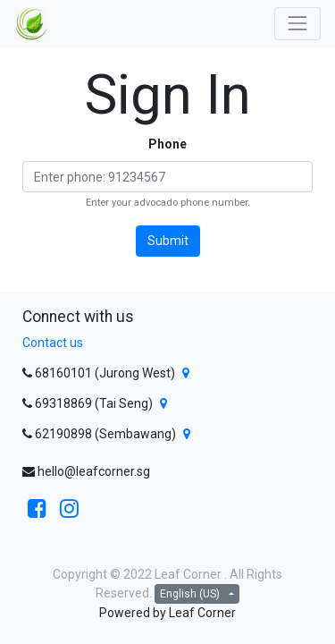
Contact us (53, 343)
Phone (167, 144)
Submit (168, 241)
